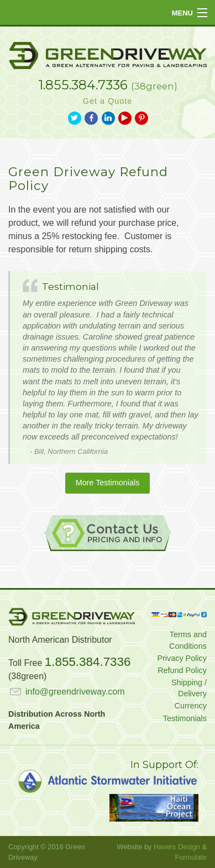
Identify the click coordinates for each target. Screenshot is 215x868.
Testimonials (185, 718)
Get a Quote (107, 101)
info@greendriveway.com (67, 692)
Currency (191, 706)
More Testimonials (108, 483)
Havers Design (177, 847)
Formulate (191, 857)
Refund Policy (182, 670)
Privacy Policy (182, 658)
